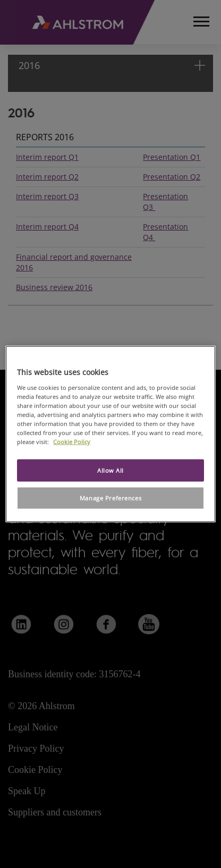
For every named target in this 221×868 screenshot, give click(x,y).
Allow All (110, 470)
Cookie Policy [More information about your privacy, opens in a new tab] (72, 442)
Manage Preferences (110, 498)
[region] (110, 434)
